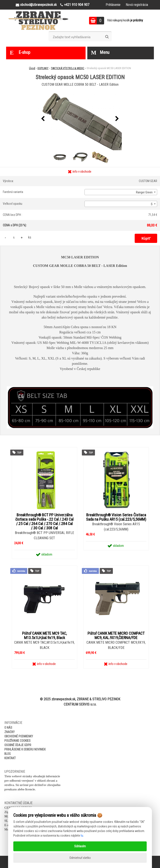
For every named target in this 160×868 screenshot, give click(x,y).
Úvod (32, 68)
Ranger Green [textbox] (144, 192)
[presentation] (43, 119)
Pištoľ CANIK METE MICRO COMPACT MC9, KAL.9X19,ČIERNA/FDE (116, 636)
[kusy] (14, 238)
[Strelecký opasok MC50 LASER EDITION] (80, 119)
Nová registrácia (137, 5)
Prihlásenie (113, 5)
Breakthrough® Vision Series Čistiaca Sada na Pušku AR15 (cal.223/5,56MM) (116, 517)
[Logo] (38, 20)
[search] (107, 37)
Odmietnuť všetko (80, 858)
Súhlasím (80, 846)
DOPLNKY (43, 68)
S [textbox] (152, 204)
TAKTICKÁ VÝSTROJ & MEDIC (68, 68)
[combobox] (121, 192)
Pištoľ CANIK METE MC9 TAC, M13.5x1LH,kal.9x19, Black (44, 636)
